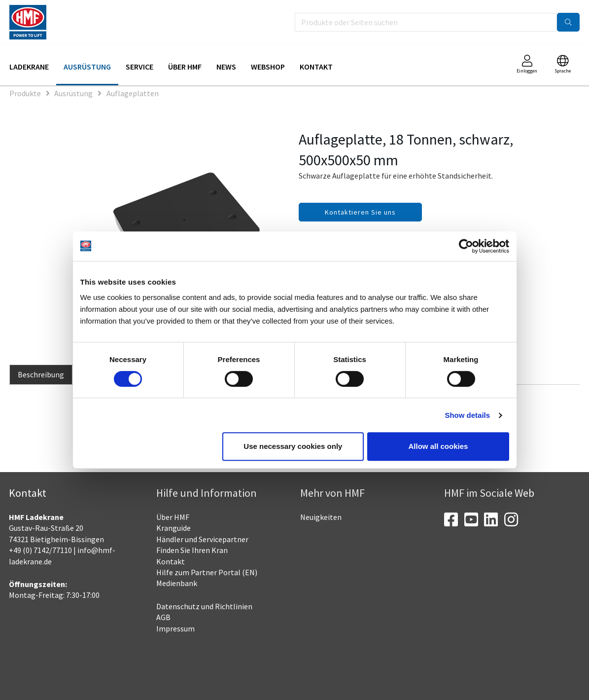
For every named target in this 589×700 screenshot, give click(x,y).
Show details (467, 415)
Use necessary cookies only (293, 446)
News (226, 67)
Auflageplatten (133, 93)
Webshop (268, 67)
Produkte (25, 93)
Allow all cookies (438, 446)
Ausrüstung (87, 67)
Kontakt (316, 67)
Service (139, 67)
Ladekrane (29, 67)
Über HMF (185, 67)
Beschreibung (41, 374)
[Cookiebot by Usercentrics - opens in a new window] (466, 246)
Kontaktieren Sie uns (360, 212)
